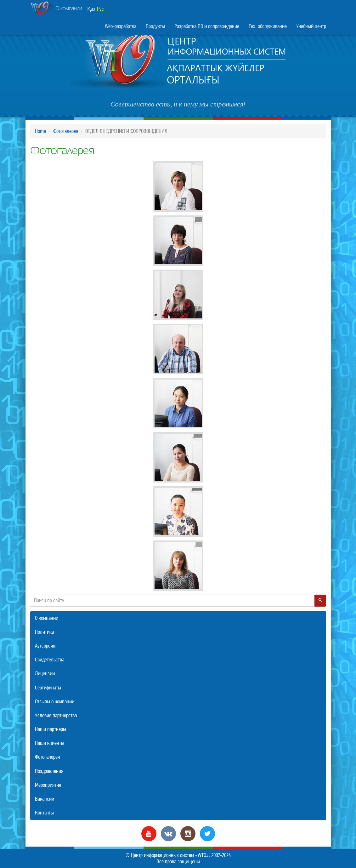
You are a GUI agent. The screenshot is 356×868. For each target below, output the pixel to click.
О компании (56, 9)
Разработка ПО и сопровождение (207, 26)
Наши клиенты (50, 743)
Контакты (44, 813)
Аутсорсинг (46, 646)
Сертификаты (48, 688)
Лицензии (45, 674)
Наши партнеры (51, 729)
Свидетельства (50, 660)
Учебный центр (311, 26)
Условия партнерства (56, 715)
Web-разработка (121, 26)
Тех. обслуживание (268, 26)
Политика (44, 632)
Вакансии (45, 799)
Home (40, 131)
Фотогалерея (66, 131)
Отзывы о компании (55, 702)
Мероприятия (48, 785)
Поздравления (49, 771)
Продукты (155, 26)
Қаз (91, 9)
